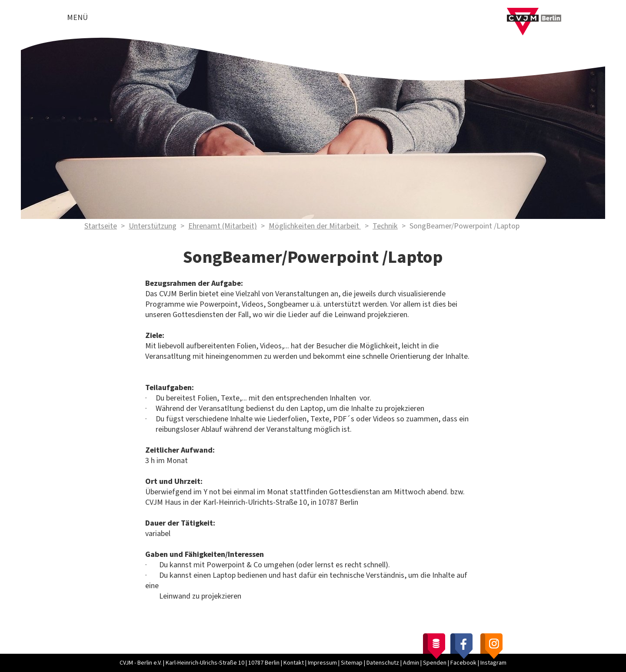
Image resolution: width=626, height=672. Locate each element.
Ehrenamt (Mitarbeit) (223, 226)
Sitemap (352, 663)
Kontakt (294, 663)
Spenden (435, 663)
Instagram (493, 663)
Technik (385, 226)
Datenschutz (383, 663)
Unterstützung (153, 226)
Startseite (101, 226)
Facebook (463, 663)
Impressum (322, 663)
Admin (411, 663)
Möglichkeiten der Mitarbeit (315, 226)
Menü (77, 18)
